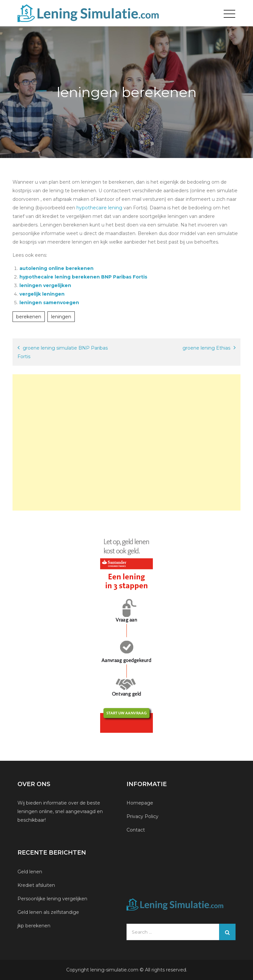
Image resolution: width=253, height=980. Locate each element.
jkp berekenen (34, 926)
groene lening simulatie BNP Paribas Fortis (63, 352)
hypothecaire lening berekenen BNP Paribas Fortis (83, 277)
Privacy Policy (142, 816)
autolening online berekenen (56, 268)
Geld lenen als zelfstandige (48, 912)
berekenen (29, 317)
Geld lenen (30, 872)
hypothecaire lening (100, 208)
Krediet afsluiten (36, 885)
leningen (61, 317)
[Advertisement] (126, 442)
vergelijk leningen (42, 294)
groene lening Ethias (206, 348)
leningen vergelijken (45, 285)
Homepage (140, 803)
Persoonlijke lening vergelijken (53, 899)
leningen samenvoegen (49, 303)
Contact (136, 830)
